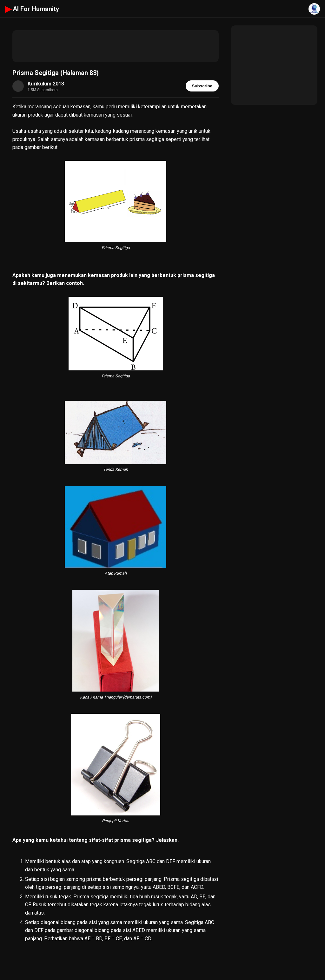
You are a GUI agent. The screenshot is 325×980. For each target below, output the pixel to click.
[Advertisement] (116, 46)
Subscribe (202, 86)
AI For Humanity (32, 9)
